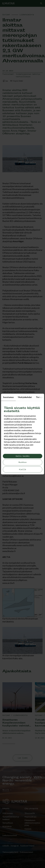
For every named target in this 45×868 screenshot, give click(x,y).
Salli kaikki (23, 456)
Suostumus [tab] (8, 397)
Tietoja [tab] (39, 397)
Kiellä (22, 469)
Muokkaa (22, 462)
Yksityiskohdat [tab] (25, 397)
